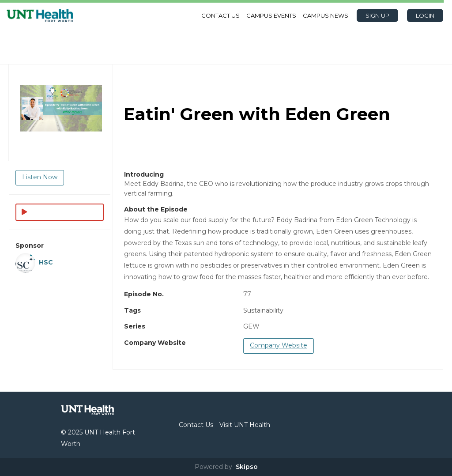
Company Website (279, 345)
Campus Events (271, 15)
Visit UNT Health (245, 425)
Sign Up (377, 15)
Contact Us (220, 15)
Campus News (326, 15)
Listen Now (40, 177)
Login (425, 15)
